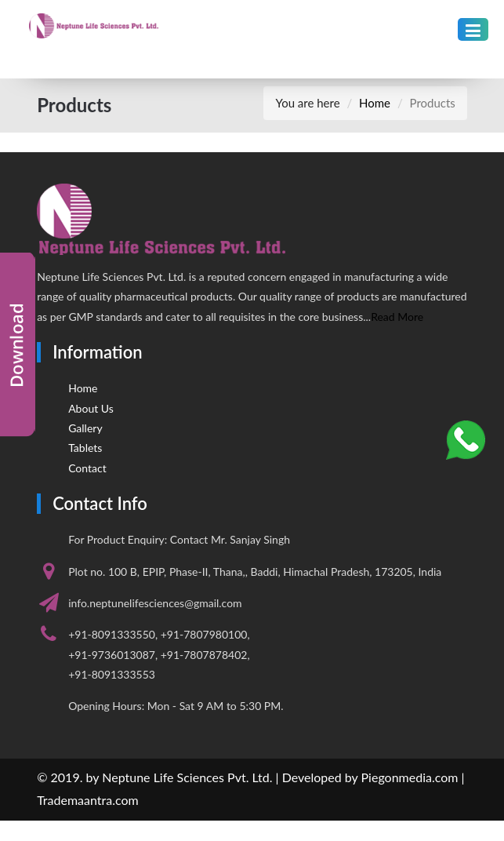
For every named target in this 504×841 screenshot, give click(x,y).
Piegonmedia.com (410, 777)
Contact (87, 468)
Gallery (85, 428)
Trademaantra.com (88, 800)
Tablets (85, 448)
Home (375, 103)
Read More (397, 317)
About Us (91, 408)
